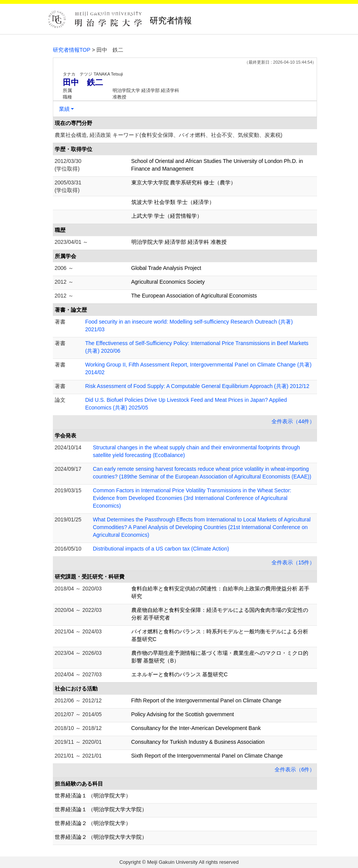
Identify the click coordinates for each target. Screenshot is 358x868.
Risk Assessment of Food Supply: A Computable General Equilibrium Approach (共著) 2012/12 (197, 386)
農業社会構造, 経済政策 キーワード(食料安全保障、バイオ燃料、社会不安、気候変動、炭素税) (169, 135)
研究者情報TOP (72, 50)
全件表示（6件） (295, 769)
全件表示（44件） (293, 421)
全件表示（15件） (293, 562)
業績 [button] (64, 109)
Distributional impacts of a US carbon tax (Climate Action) (161, 549)
